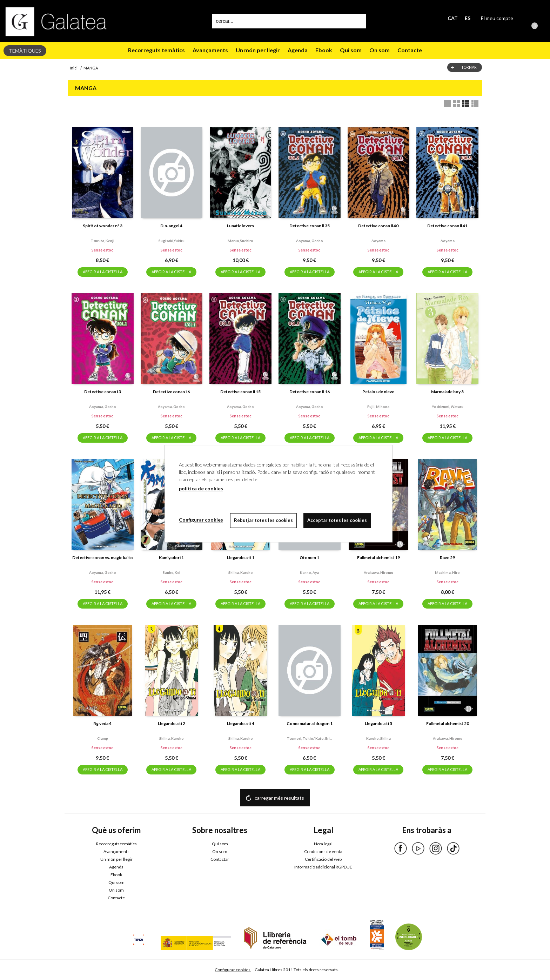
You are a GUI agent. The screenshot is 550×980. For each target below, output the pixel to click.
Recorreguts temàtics (156, 50)
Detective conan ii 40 (378, 226)
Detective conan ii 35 (310, 226)
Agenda (298, 50)
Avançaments (210, 50)
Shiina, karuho (241, 572)
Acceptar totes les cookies (337, 520)
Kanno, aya (309, 572)
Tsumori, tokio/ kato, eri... (309, 738)
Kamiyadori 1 (171, 558)
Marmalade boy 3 (447, 392)
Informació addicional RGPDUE (323, 867)
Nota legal (323, 844)
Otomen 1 (309, 558)
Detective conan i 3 (103, 392)
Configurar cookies (233, 970)
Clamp (103, 738)
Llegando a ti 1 (241, 558)
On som (380, 50)
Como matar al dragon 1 (310, 723)
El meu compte (497, 18)
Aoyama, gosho (310, 241)
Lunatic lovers (240, 226)
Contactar (220, 859)
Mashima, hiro (447, 572)
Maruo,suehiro (240, 241)
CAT (453, 18)
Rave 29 (447, 558)
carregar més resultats (279, 798)
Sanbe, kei (172, 572)
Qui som (351, 50)
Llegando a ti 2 (172, 723)
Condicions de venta (323, 851)
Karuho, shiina (378, 738)
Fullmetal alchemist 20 (448, 723)
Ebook (324, 50)
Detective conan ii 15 (240, 392)
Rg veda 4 (102, 723)
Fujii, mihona (378, 407)
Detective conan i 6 (171, 392)
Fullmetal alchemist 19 (378, 558)
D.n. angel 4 (171, 226)
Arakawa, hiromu (378, 572)
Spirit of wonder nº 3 (103, 226)
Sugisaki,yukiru (172, 241)
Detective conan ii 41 (447, 226)
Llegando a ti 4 (241, 723)
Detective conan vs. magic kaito (103, 558)
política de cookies (201, 488)
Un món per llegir (258, 50)
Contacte (410, 50)
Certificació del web (323, 859)
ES (468, 18)
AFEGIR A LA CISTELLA (103, 272)
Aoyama (378, 241)
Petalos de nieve (378, 392)
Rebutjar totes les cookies (263, 520)
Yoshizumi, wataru (448, 407)
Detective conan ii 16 (310, 392)
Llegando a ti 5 (378, 723)
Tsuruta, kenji (103, 241)
